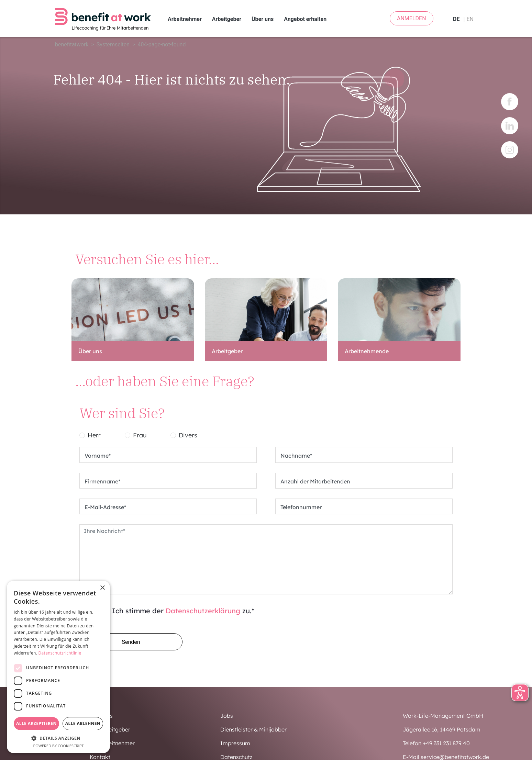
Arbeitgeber (227, 19)
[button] (58, 738)
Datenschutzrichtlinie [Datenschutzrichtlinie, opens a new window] (60, 653)
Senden (131, 642)
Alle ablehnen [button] (83, 723)
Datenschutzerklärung (203, 611)
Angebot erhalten (305, 19)
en (470, 19)
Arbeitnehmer (185, 19)
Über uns (263, 19)
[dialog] (58, 667)
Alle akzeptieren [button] (36, 723)
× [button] (102, 588)
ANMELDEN (412, 18)
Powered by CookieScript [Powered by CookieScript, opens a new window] (59, 746)
